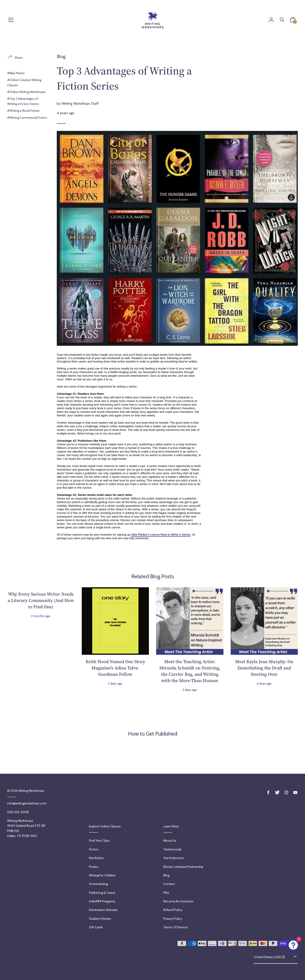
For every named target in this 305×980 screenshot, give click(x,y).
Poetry (94, 867)
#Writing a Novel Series (23, 111)
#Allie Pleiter (16, 73)
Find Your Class (99, 841)
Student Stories (100, 919)
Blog (61, 56)
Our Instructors (174, 858)
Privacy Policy (173, 919)
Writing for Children (102, 875)
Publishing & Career (102, 893)
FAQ (166, 893)
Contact (169, 884)
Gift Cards (96, 927)
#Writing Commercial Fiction (27, 118)
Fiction (94, 849)
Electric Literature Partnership (183, 867)
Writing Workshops (31, 791)
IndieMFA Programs (102, 901)
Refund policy (173, 910)
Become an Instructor (178, 901)
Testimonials (172, 849)
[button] (293, 21)
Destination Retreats (103, 910)
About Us (170, 841)
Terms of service (175, 927)
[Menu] (11, 20)
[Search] (282, 20)
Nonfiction (96, 858)
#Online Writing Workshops (26, 92)
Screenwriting (98, 884)
